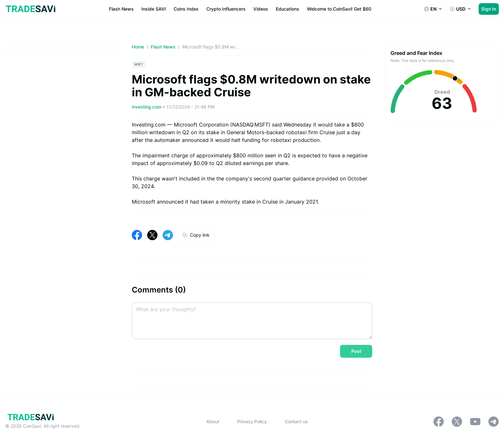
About (213, 421)
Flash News (163, 47)
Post (356, 351)
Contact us (296, 421)
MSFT (139, 64)
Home (138, 47)
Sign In (489, 9)
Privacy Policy (252, 421)
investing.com (147, 107)
